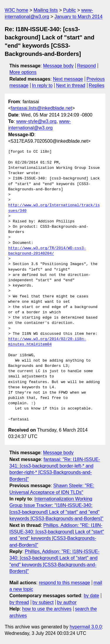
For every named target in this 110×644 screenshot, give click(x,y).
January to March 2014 (79, 17)
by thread (19, 602)
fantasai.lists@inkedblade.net (41, 108)
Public (70, 10)
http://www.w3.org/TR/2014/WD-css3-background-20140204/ (47, 251)
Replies (96, 85)
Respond (87, 66)
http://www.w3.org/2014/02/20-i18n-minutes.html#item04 (47, 342)
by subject (43, 602)
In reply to (42, 85)
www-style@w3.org (36, 121)
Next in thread (71, 85)
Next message (68, 79)
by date (91, 596)
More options (23, 72)
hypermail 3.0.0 (86, 627)
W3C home (16, 10)
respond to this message (64, 583)
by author (67, 602)
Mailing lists (46, 10)
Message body (58, 66)
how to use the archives (47, 609)
